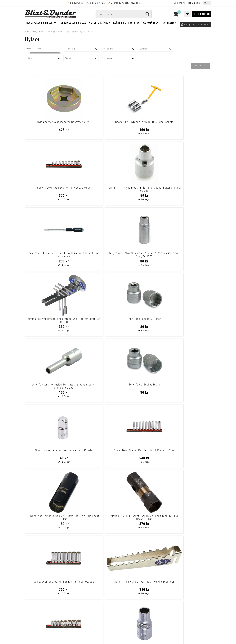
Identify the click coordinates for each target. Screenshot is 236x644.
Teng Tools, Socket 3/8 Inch (189, 188)
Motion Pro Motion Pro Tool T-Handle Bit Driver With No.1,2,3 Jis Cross (142, 453)
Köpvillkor (30, 602)
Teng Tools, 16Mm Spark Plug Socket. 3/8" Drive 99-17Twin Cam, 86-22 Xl (94, 191)
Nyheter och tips (44, 570)
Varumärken (151, 23)
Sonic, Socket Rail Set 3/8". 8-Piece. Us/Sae (47, 386)
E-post (101, 565)
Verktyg (52, 32)
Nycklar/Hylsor (79, 32)
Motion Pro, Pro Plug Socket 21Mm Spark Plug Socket (47, 518)
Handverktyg (64, 32)
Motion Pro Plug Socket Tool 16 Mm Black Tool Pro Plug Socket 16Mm (94, 322)
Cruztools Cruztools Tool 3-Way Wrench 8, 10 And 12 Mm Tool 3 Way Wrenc (189, 519)
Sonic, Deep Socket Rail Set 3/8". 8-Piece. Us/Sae (142, 320)
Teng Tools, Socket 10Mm (94, 253)
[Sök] (124, 14)
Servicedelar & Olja (73, 23)
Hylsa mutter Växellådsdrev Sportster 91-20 (47, 124)
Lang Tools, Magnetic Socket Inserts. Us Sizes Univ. (94, 518)
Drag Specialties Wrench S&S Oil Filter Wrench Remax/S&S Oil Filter (94, 453)
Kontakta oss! (82, 560)
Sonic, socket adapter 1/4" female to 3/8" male (142, 255)
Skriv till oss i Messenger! (160, 562)
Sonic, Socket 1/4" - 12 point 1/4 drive (94, 386)
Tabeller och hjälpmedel (44, 562)
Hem (27, 32)
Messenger (118, 565)
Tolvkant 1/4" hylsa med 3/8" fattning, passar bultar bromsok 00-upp (189, 125)
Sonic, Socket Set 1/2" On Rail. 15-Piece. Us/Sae (142, 386)
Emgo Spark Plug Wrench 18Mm (189, 385)
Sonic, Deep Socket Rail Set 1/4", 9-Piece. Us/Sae (189, 255)
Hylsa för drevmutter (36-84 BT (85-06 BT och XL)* (142, 518)
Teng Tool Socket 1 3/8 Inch (189, 450)
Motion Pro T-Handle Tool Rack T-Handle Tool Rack (189, 320)
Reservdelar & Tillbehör (42, 23)
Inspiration (169, 23)
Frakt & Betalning (34, 598)
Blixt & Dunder (190, 565)
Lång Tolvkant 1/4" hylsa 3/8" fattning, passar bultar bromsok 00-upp (47, 256)
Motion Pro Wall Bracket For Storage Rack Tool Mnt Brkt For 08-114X (142, 191)
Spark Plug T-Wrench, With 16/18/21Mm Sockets (94, 124)
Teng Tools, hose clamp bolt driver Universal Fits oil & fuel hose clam (47, 191)
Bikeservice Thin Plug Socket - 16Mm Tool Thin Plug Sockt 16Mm (47, 320)
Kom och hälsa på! (83, 581)
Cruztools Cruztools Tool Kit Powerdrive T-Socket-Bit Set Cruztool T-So (47, 453)
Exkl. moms (180, 3)
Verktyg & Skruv (100, 23)
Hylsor (91, 32)
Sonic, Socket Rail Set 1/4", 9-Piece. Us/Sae (142, 124)
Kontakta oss (190, 569)
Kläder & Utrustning (127, 23)
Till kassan (202, 14)
